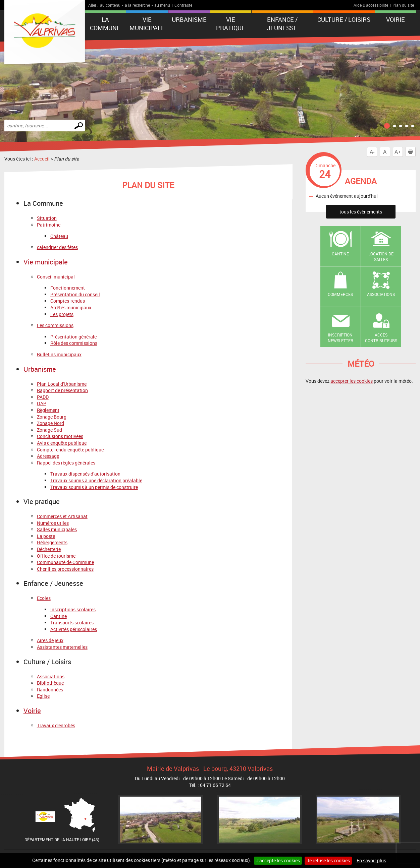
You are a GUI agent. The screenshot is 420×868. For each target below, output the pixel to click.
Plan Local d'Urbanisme (62, 384)
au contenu (110, 5)
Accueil (42, 159)
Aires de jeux (50, 640)
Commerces (340, 294)
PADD (43, 397)
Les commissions (55, 325)
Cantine (59, 616)
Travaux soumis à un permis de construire (94, 487)
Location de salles (381, 257)
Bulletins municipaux (59, 354)
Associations (51, 676)
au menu (162, 5)
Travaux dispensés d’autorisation (85, 474)
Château (59, 236)
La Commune (105, 24)
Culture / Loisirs (344, 19)
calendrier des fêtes (57, 247)
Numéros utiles (53, 523)
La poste (46, 536)
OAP (42, 403)
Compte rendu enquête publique (70, 450)
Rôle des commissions (74, 343)
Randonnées (50, 690)
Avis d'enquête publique (62, 443)
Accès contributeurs (381, 338)
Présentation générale (73, 337)
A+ (398, 152)
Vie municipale (147, 24)
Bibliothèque (50, 683)
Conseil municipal (56, 277)
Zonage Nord (50, 423)
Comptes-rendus (68, 301)
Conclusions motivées (60, 436)
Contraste (183, 5)
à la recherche (137, 5)
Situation (47, 218)
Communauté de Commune (65, 562)
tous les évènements (361, 212)
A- (372, 152)
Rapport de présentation (62, 390)
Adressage (48, 456)
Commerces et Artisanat (62, 516)
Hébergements (52, 542)
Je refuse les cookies (328, 860)
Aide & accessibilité (371, 5)
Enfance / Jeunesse (282, 24)
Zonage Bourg (52, 417)
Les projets (62, 314)
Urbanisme (189, 19)
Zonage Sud (49, 430)
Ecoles (44, 598)
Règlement (48, 410)
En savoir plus (371, 860)
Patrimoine (49, 225)
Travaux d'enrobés (56, 725)
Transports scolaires (72, 623)
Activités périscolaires (74, 629)
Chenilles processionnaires (65, 569)
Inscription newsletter (340, 338)
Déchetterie (49, 549)
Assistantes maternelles (62, 647)
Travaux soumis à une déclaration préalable (96, 480)
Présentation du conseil (75, 294)
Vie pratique (231, 24)
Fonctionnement (68, 288)
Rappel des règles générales (66, 463)
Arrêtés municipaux (71, 307)
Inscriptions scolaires (73, 609)
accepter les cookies (352, 381)
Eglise (43, 696)
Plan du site (403, 5)
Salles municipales (57, 529)
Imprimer (412, 152)
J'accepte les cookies (278, 860)
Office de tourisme (56, 556)
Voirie (396, 19)
